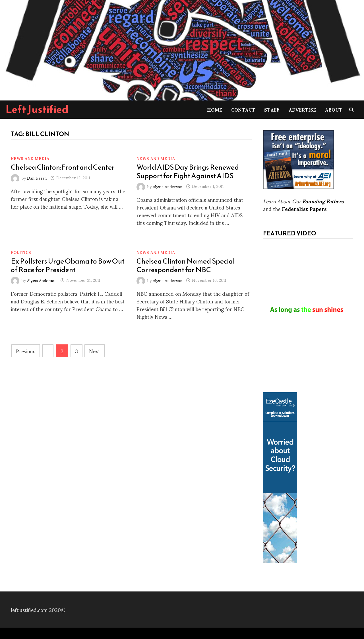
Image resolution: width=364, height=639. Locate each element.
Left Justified (37, 109)
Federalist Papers (304, 208)
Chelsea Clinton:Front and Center (63, 167)
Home (215, 109)
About (334, 109)
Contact (243, 109)
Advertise (302, 109)
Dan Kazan (37, 177)
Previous (26, 351)
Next (95, 351)
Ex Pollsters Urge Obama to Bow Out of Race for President (68, 265)
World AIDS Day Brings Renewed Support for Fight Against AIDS (188, 171)
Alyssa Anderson (167, 186)
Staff (272, 109)
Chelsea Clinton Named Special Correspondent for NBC (186, 265)
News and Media (30, 158)
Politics (21, 252)
